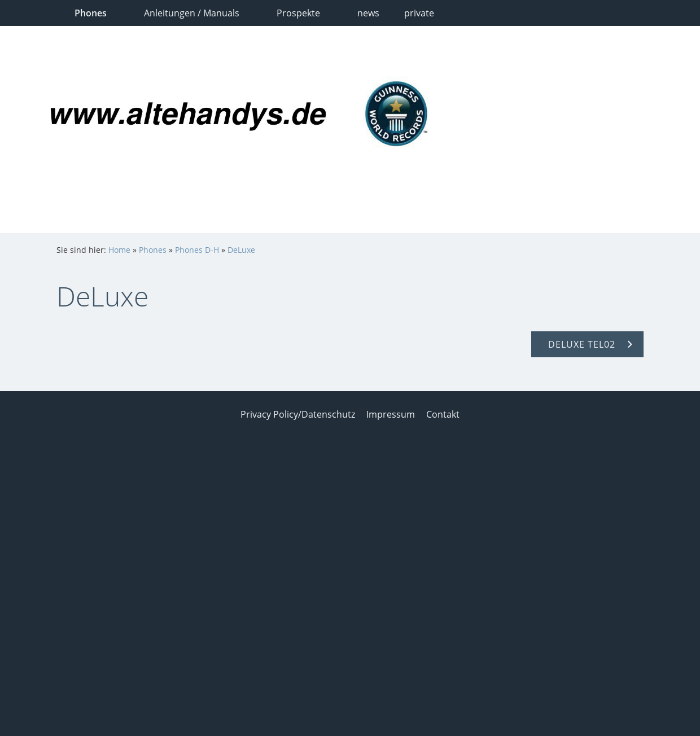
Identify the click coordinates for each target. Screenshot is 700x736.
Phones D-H (197, 250)
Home (119, 250)
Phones (153, 250)
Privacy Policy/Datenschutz (298, 414)
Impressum (391, 414)
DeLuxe (241, 250)
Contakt (443, 414)
